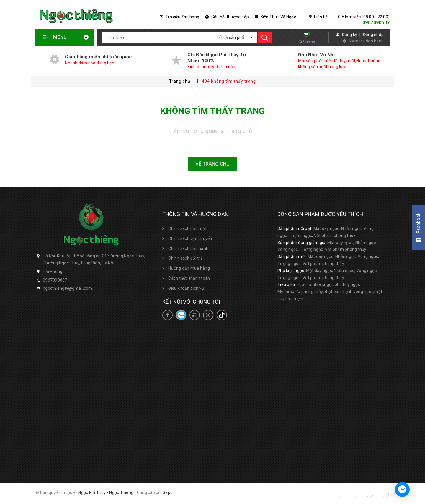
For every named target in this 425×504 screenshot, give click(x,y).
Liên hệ (318, 17)
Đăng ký (349, 35)
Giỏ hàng (307, 42)
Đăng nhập (373, 35)
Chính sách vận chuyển (190, 238)
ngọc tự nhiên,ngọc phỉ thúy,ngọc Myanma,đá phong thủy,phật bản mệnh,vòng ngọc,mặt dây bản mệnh (330, 292)
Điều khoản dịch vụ (186, 288)
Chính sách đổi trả (185, 258)
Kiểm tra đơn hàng (366, 41)
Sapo (168, 492)
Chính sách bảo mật (187, 228)
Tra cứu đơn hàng (180, 17)
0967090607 (376, 23)
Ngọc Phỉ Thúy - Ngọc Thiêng (106, 492)
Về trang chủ (212, 164)
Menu (66, 37)
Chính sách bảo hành (188, 248)
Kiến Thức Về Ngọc (275, 17)
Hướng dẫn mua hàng (189, 268)
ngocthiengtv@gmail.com (68, 288)
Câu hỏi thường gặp (227, 17)
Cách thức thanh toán (189, 278)
